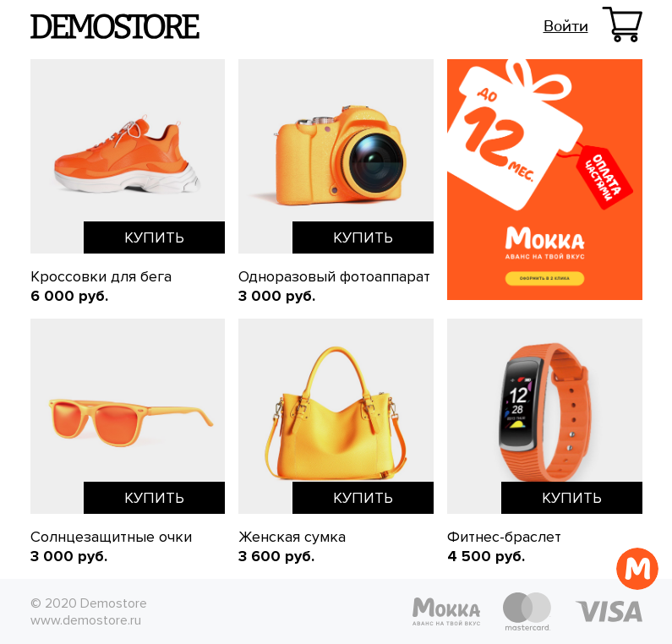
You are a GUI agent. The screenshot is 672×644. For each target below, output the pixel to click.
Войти (566, 26)
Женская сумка (292, 537)
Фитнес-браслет (504, 537)
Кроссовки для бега (101, 276)
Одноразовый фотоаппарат (334, 276)
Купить (154, 237)
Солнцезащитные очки (111, 537)
